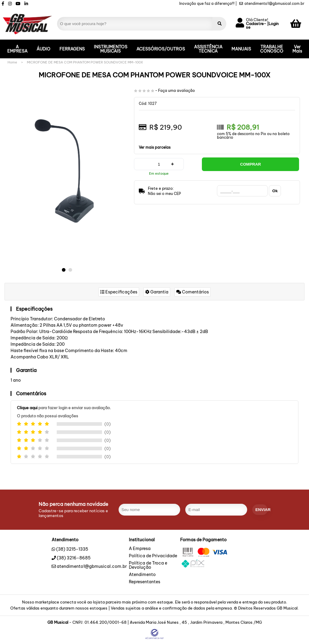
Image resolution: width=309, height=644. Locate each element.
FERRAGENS (72, 49)
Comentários (193, 292)
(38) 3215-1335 (72, 549)
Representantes (145, 582)
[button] (64, 270)
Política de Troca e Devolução (148, 565)
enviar (261, 510)
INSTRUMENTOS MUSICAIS (111, 49)
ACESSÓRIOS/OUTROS (161, 49)
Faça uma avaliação (177, 91)
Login (274, 24)
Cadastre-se (256, 26)
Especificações (119, 292)
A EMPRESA (17, 49)
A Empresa (140, 549)
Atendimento (142, 575)
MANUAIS (241, 49)
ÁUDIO (43, 49)
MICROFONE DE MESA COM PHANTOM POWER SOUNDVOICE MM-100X (85, 62)
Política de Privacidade (153, 556)
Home (12, 62)
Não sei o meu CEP (164, 194)
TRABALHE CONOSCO (272, 49)
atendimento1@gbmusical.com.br (272, 4)
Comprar (251, 164)
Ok (275, 191)
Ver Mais (297, 49)
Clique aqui (27, 408)
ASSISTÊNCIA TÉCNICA (208, 49)
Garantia (157, 292)
